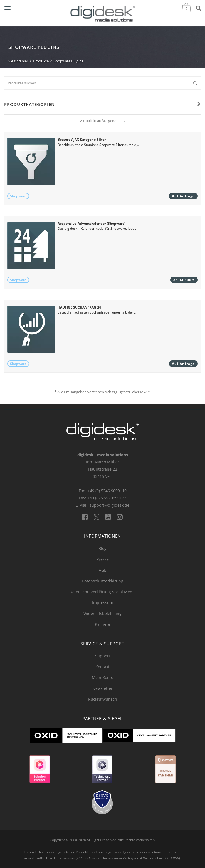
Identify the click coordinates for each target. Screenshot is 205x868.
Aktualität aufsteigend (103, 121)
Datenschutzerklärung (102, 581)
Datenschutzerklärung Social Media (103, 592)
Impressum (103, 603)
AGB (103, 570)
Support (103, 656)
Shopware (18, 196)
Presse (103, 559)
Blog (102, 548)
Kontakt (102, 667)
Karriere (102, 624)
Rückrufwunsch (103, 699)
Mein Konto (102, 678)
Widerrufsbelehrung (102, 613)
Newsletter (102, 688)
